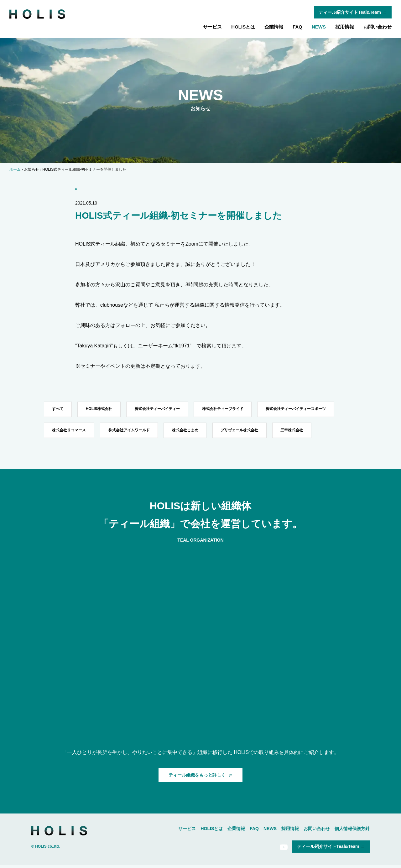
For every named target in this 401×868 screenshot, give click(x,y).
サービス (212, 27)
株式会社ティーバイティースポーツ (305, 409)
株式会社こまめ (190, 432)
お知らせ (32, 169)
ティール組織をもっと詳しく (200, 777)
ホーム (15, 169)
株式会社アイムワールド (132, 432)
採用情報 (345, 27)
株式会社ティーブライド (230, 409)
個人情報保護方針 (352, 831)
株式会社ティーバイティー (162, 409)
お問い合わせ (378, 27)
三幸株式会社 (301, 432)
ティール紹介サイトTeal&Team (353, 12)
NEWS (319, 27)
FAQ (297, 27)
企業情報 (274, 27)
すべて (59, 409)
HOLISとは (243, 27)
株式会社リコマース (70, 432)
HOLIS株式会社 (102, 409)
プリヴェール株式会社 (247, 432)
